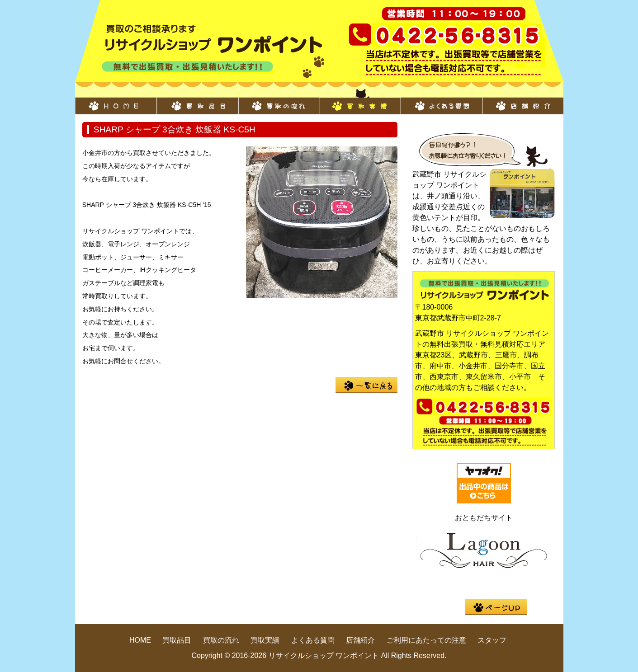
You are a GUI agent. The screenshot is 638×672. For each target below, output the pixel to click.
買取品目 (197, 101)
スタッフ (492, 640)
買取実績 (360, 101)
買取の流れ (279, 101)
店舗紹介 (523, 101)
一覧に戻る (366, 385)
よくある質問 (441, 101)
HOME (116, 101)
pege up (496, 607)
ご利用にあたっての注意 (426, 640)
